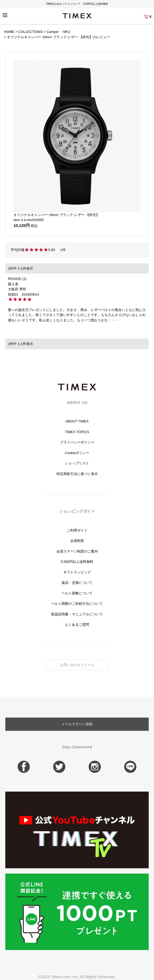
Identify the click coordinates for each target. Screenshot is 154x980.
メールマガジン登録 (77, 724)
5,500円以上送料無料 (77, 562)
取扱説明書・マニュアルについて (77, 614)
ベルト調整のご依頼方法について (77, 604)
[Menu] (5, 15)
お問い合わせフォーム (77, 665)
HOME (9, 32)
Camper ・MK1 (58, 32)
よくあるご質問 (77, 625)
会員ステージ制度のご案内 (77, 551)
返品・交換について (77, 583)
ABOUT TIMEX (77, 421)
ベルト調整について (77, 593)
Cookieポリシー (77, 453)
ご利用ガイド (77, 530)
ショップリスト (77, 463)
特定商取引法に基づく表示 (77, 474)
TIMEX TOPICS (77, 432)
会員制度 (77, 541)
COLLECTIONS (30, 32)
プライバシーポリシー (77, 442)
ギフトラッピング (77, 572)
